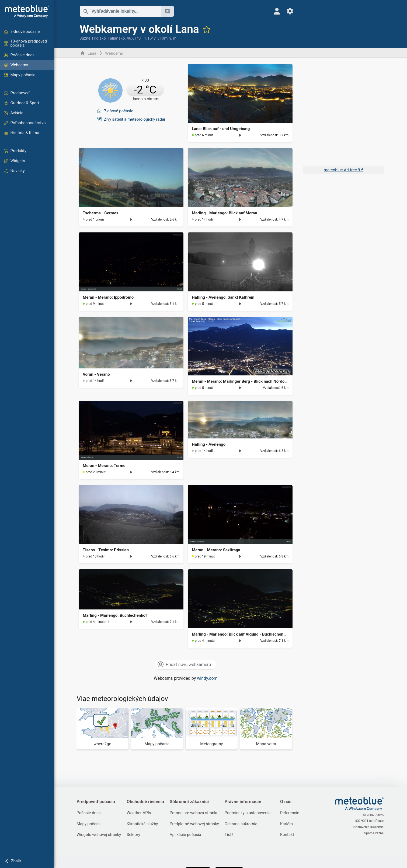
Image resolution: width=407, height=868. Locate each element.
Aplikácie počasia (187, 835)
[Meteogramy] (212, 729)
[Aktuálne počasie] (132, 90)
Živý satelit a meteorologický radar (135, 118)
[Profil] (274, 11)
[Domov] (27, 11)
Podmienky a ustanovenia (249, 813)
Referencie (292, 813)
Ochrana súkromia (243, 824)
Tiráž (231, 835)
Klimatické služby (143, 824)
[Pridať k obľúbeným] (207, 29)
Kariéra (289, 824)
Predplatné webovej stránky (195, 824)
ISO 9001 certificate (370, 821)
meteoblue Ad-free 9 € (344, 170)
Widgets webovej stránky (99, 835)
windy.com (208, 678)
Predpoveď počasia (96, 802)
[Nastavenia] (287, 11)
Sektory (134, 835)
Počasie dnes (89, 813)
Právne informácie (245, 802)
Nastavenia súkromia (369, 827)
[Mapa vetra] (267, 729)
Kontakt (289, 835)
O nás (288, 802)
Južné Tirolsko (93, 38)
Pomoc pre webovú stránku (195, 813)
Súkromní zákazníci (190, 802)
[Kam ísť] (103, 729)
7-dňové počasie (119, 110)
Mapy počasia (90, 824)
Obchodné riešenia (146, 802)
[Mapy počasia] (157, 729)
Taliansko (117, 38)
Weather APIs (140, 813)
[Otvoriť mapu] (168, 11)
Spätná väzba (374, 833)
